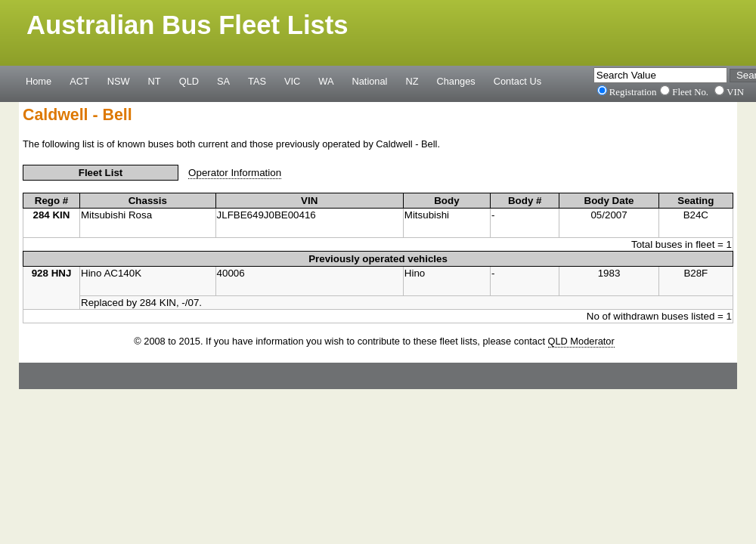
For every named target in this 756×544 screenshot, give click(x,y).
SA (223, 81)
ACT (79, 81)
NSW (119, 81)
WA (326, 81)
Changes (456, 81)
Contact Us (517, 81)
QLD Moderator (581, 341)
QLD (189, 81)
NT (155, 81)
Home (39, 81)
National (370, 81)
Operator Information (235, 173)
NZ (412, 81)
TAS (257, 81)
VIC (292, 81)
